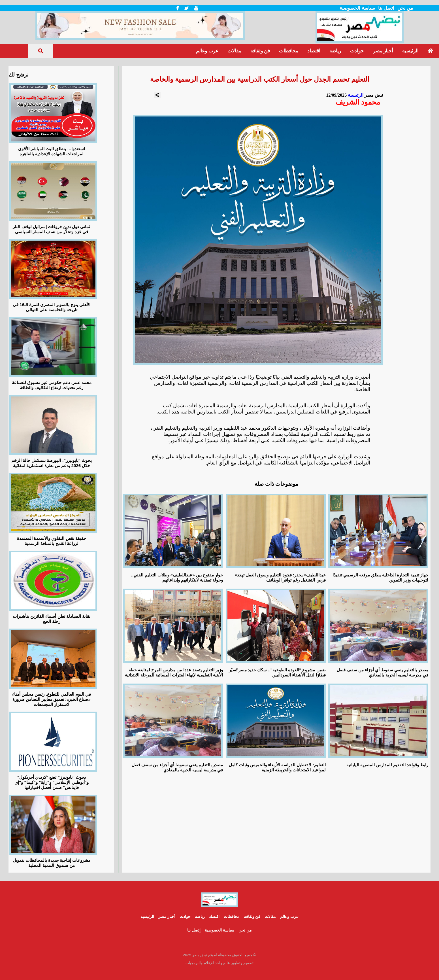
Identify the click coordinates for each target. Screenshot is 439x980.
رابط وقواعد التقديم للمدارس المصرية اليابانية (387, 765)
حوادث (357, 51)
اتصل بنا (386, 8)
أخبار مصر (383, 51)
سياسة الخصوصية (357, 8)
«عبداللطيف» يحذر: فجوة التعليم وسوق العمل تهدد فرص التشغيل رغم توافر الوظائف (280, 577)
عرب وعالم (207, 51)
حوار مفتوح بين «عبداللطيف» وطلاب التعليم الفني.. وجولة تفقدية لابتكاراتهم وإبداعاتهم (177, 577)
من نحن (405, 8)
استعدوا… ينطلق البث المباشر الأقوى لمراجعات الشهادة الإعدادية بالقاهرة (52, 151)
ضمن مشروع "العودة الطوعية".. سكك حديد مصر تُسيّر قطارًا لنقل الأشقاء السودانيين (277, 672)
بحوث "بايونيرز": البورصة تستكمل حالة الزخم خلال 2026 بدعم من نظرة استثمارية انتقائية (52, 463)
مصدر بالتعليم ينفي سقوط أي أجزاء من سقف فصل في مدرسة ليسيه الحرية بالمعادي (382, 672)
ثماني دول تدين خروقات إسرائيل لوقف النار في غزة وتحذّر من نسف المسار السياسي (51, 229)
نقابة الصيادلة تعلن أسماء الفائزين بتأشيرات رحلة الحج (52, 619)
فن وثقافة (260, 51)
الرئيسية (410, 51)
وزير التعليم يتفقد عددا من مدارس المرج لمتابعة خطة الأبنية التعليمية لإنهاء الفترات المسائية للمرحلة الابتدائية (174, 672)
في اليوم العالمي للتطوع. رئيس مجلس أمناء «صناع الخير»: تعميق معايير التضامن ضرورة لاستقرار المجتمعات (52, 699)
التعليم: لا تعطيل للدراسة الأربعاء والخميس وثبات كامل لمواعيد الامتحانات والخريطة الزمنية (277, 767)
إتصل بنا (194, 930)
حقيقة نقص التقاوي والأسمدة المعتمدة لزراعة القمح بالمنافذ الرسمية (52, 541)
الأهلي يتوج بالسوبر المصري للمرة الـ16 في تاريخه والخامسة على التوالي (52, 307)
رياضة (335, 51)
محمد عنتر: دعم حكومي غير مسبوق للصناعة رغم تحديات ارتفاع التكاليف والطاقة (52, 385)
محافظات (289, 51)
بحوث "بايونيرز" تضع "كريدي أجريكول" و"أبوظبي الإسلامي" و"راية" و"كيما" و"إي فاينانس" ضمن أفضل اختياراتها (51, 782)
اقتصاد (314, 51)
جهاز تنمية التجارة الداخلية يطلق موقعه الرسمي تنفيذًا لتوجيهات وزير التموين (380, 577)
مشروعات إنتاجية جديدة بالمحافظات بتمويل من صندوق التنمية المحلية (52, 863)
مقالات (234, 51)
